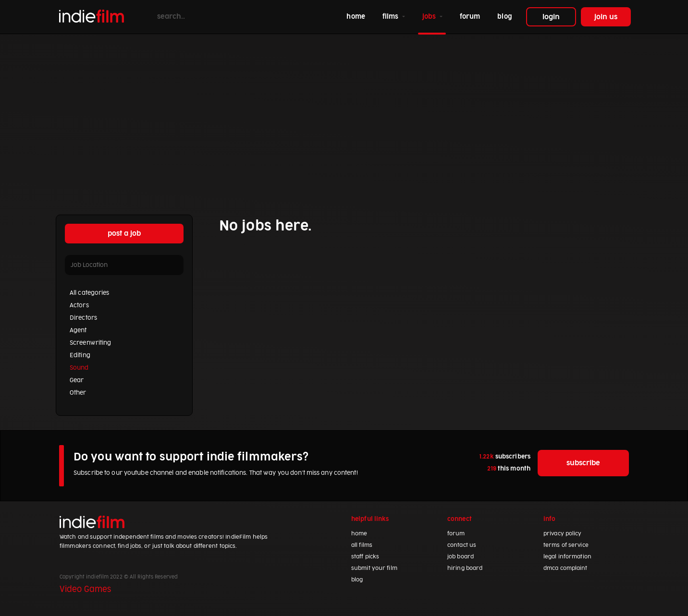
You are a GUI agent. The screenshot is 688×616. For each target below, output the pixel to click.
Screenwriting (90, 343)
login (551, 17)
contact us (462, 545)
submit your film (374, 568)
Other (78, 393)
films (392, 17)
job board (461, 557)
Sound (79, 368)
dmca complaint (565, 568)
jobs (430, 17)
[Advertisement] (344, 116)
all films (362, 545)
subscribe (583, 463)
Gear (77, 380)
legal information (567, 557)
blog (504, 17)
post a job (124, 234)
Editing (80, 355)
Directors (83, 318)
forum (470, 17)
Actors (79, 305)
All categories (90, 293)
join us (606, 17)
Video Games (85, 590)
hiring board (465, 568)
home (357, 16)
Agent (78, 330)
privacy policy (563, 534)
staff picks (365, 557)
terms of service (566, 545)
